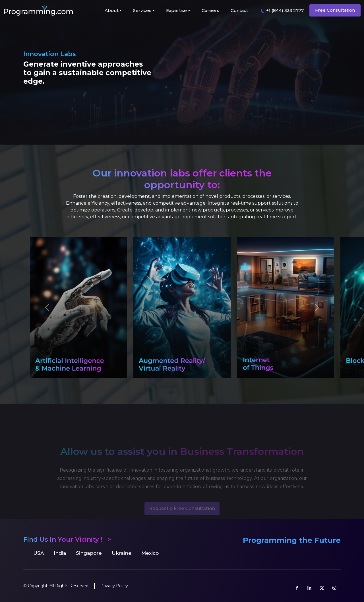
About (112, 10)
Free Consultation (335, 10)
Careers (210, 10)
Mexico (150, 553)
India (60, 553)
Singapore (89, 553)
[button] (47, 309)
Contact (239, 10)
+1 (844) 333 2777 (281, 11)
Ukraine (122, 553)
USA (39, 553)
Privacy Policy (114, 586)
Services (142, 10)
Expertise (176, 10)
